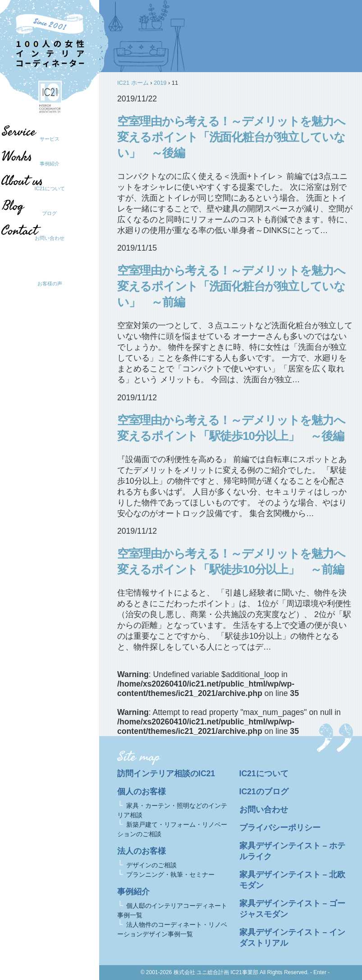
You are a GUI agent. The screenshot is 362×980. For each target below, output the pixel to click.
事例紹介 (50, 164)
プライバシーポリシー (280, 828)
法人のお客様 (142, 851)
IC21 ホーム (133, 83)
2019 (160, 83)
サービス (50, 139)
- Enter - (320, 972)
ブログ (45, 213)
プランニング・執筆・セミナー (170, 875)
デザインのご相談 (151, 865)
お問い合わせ (50, 238)
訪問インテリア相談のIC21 (166, 774)
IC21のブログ (264, 792)
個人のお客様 (142, 792)
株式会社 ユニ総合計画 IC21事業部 (216, 972)
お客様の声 (50, 284)
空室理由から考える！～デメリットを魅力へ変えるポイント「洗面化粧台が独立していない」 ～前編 (231, 286)
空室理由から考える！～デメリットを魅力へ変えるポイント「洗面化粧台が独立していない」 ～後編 (231, 137)
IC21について (49, 188)
